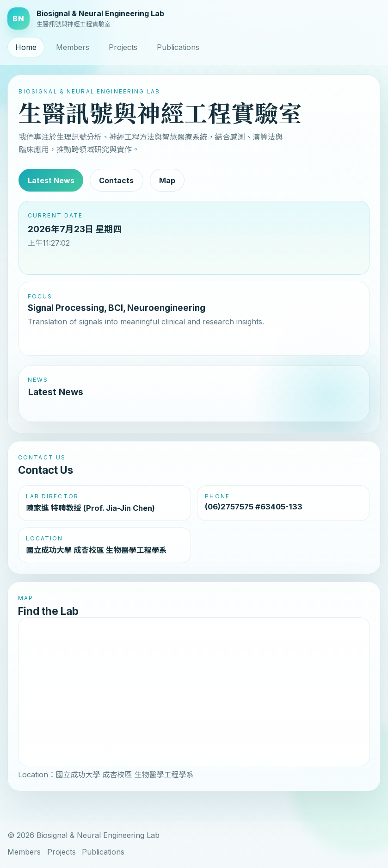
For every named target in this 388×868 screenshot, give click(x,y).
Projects (123, 47)
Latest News (51, 180)
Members (73, 47)
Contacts (116, 180)
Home (26, 47)
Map (167, 180)
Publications (178, 47)
